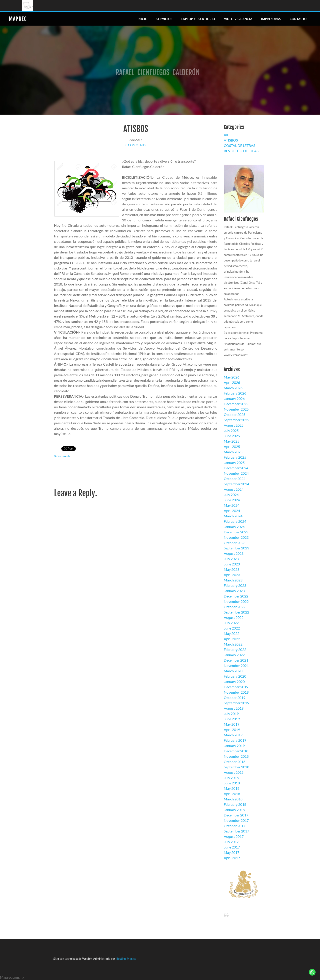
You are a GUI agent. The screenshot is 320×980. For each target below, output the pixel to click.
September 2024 (236, 484)
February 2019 (235, 740)
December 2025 (236, 404)
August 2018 (234, 772)
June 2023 (232, 564)
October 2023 (235, 543)
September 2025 (236, 420)
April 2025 (232, 446)
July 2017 (231, 842)
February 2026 (235, 393)
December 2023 (236, 532)
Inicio (143, 19)
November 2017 (236, 820)
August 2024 (234, 489)
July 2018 (231, 778)
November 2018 (236, 756)
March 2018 (233, 799)
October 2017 (235, 826)
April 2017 (232, 858)
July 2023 (231, 559)
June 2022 (232, 628)
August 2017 (234, 836)
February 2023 (235, 585)
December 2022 (236, 596)
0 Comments (136, 145)
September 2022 (236, 612)
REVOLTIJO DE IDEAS (241, 151)
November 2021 (236, 665)
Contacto (298, 19)
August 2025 (234, 425)
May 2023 (232, 569)
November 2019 (236, 692)
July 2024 (231, 495)
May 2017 (232, 852)
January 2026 (234, 398)
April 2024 (232, 511)
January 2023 (234, 591)
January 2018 (234, 810)
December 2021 (236, 660)
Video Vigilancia (238, 19)
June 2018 (232, 783)
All (226, 135)
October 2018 (235, 762)
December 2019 (236, 687)
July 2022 (231, 623)
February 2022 (235, 649)
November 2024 (236, 473)
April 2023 (232, 575)
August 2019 (234, 708)
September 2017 (236, 831)
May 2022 (232, 633)
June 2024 (232, 500)
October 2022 (235, 607)
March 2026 (233, 388)
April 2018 (232, 794)
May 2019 (232, 724)
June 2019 (232, 719)
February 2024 (235, 521)
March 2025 (233, 452)
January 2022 (234, 655)
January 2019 (234, 746)
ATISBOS (136, 129)
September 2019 (236, 703)
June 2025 (232, 436)
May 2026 (232, 377)
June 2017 (232, 847)
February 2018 (235, 804)
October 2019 (235, 698)
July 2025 (231, 430)
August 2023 (234, 553)
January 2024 (234, 527)
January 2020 (234, 681)
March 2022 (233, 644)
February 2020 (235, 676)
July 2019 (231, 714)
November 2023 (236, 537)
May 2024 (232, 505)
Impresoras (271, 19)
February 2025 (235, 457)
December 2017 (236, 815)
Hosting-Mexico (126, 959)
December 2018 (236, 751)
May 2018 (232, 788)
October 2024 (235, 479)
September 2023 (236, 548)
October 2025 (235, 414)
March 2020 (233, 671)
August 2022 (234, 617)
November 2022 (236, 601)
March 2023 (233, 580)
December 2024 (236, 468)
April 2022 (232, 639)
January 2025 (234, 463)
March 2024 (233, 516)
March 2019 (233, 735)
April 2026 (232, 382)
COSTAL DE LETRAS (239, 145)
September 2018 (236, 767)
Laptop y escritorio (198, 19)
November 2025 (236, 409)
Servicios (164, 19)
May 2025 (232, 441)
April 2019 (232, 730)
